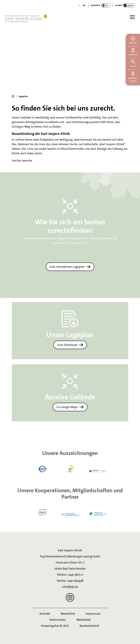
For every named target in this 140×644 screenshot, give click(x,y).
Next (118, 469)
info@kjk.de (70, 587)
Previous (22, 469)
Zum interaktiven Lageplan (67, 267)
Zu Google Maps (67, 407)
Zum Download (67, 345)
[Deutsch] (79, 5)
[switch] (101, 5)
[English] (84, 5)
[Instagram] (70, 597)
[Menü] (132, 17)
